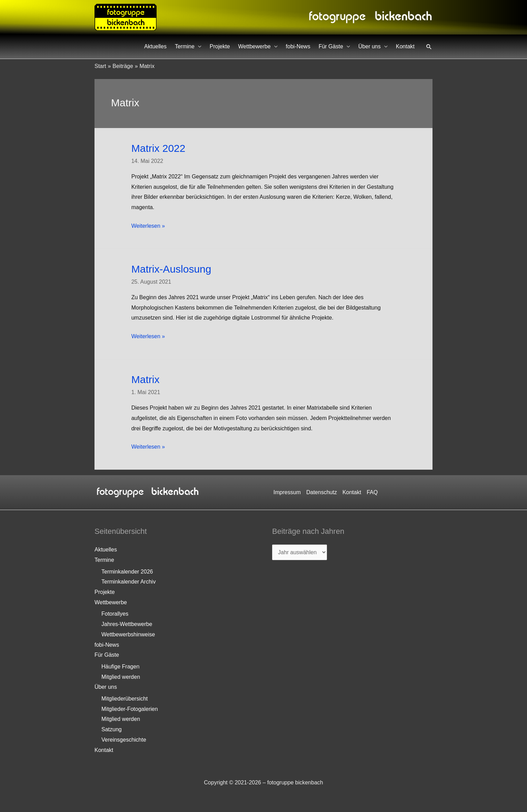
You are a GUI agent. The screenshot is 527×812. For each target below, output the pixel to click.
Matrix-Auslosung (171, 269)
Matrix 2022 (158, 148)
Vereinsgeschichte (124, 740)
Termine (185, 46)
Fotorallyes (115, 614)
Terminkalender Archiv (128, 582)
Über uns (370, 46)
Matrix (146, 379)
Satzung (112, 729)
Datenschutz (322, 492)
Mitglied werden (121, 677)
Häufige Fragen (120, 667)
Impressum (287, 492)
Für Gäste (331, 46)
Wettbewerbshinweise (128, 634)
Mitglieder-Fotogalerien (130, 709)
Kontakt (405, 46)
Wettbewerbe (255, 46)
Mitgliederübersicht (125, 699)
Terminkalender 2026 (127, 572)
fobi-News (298, 46)
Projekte (220, 46)
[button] (429, 47)
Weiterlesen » (148, 226)
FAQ (372, 492)
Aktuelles (155, 46)
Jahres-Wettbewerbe (127, 624)
